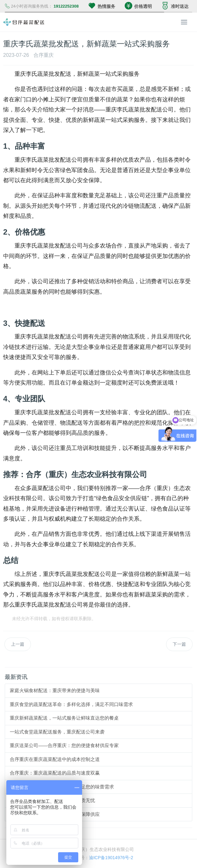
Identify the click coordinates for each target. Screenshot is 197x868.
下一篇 (179, 644)
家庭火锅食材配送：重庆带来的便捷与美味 (55, 690)
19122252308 (66, 6)
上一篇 (18, 644)
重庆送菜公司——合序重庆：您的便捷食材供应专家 (64, 745)
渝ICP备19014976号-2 (111, 858)
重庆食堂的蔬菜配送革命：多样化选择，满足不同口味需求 (71, 704)
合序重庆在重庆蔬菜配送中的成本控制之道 (55, 759)
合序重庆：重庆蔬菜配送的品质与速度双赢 (55, 773)
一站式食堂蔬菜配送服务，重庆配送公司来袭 (57, 732)
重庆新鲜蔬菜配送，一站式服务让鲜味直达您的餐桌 (64, 718)
